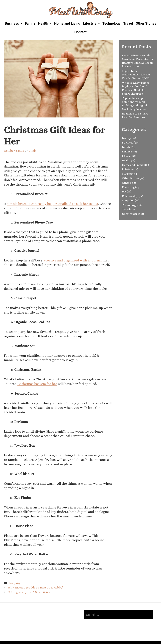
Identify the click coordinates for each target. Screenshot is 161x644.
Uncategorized (131, 214)
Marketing (128, 174)
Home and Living (67, 23)
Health (45, 23)
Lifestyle (92, 23)
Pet (124, 192)
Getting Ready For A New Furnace (30, 592)
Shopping (14, 583)
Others (126, 183)
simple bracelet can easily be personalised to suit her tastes (52, 204)
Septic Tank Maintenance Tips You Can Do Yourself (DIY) (136, 75)
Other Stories (146, 23)
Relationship (130, 196)
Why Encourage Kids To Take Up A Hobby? (36, 587)
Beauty (126, 138)
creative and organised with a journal (73, 260)
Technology (111, 23)
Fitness (126, 156)
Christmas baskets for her (37, 384)
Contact (80, 32)
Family (30, 23)
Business (14, 23)
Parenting (128, 187)
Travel (128, 23)
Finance (127, 152)
